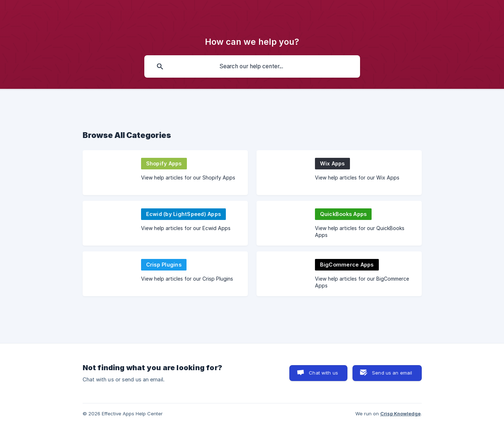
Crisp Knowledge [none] (400, 414)
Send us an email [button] (392, 373)
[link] (165, 173)
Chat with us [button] (323, 373)
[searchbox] (252, 66)
